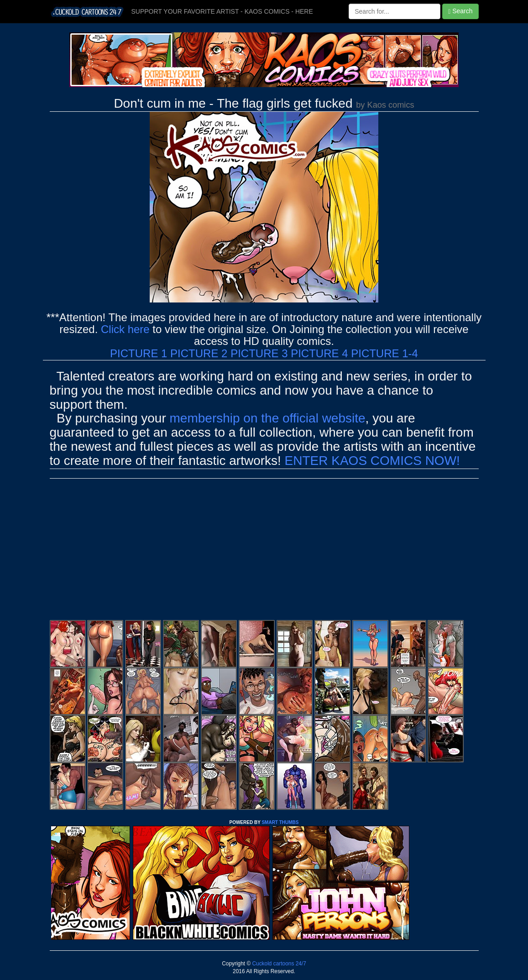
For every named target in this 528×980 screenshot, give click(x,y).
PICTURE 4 (319, 353)
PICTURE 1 (139, 353)
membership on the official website (268, 418)
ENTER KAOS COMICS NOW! (372, 461)
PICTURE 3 (259, 353)
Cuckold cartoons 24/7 (278, 964)
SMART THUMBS (280, 822)
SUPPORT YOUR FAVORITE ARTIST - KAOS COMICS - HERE (222, 11)
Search (460, 11)
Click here (125, 329)
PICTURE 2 (199, 353)
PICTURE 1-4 (384, 353)
